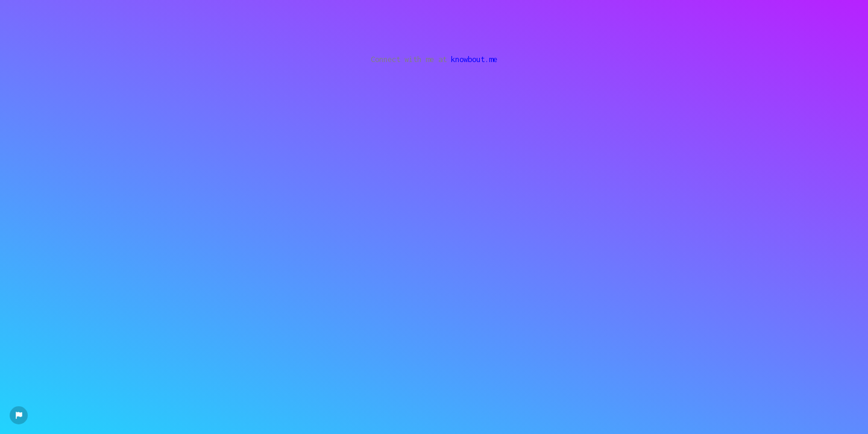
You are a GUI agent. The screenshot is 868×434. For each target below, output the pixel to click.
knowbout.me (474, 59)
